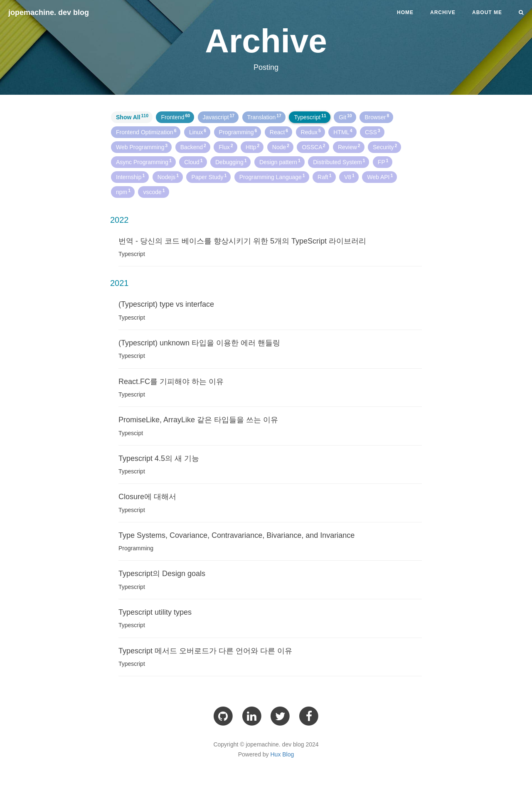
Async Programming (144, 162)
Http (252, 147)
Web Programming (142, 147)
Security (385, 147)
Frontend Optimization (146, 132)
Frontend (175, 117)
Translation (264, 117)
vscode (154, 192)
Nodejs (168, 177)
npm (123, 192)
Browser (377, 117)
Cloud (193, 162)
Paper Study (209, 177)
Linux (198, 132)
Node (281, 147)
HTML (343, 132)
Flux (226, 147)
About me (487, 12)
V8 (349, 177)
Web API (380, 177)
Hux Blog (282, 754)
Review (349, 147)
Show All (132, 117)
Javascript (219, 117)
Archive (443, 12)
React (279, 132)
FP (383, 162)
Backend (193, 147)
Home (405, 12)
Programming (238, 132)
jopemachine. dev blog (49, 12)
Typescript (310, 117)
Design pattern (280, 162)
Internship (130, 177)
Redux (311, 132)
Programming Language (272, 177)
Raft (324, 177)
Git (345, 117)
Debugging (231, 162)
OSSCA (313, 147)
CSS (373, 132)
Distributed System (339, 162)
